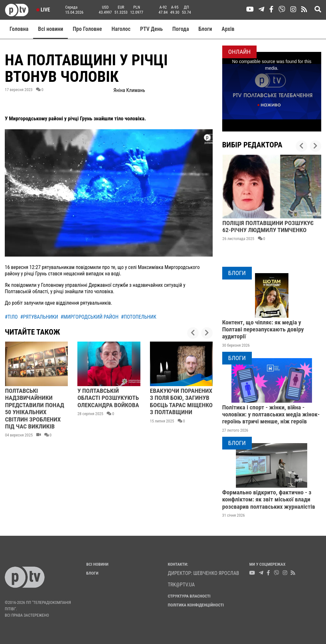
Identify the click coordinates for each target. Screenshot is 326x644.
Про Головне (87, 29)
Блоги (206, 29)
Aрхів (228, 29)
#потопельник (139, 317)
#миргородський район (89, 317)
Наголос (121, 29)
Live (43, 10)
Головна (19, 29)
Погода (181, 29)
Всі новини (50, 29)
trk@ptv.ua (181, 585)
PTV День (151, 29)
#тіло (11, 317)
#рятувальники (39, 317)
